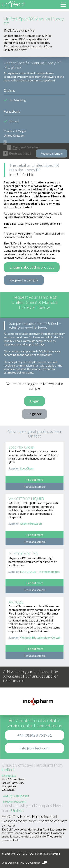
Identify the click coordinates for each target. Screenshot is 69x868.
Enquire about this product (32, 267)
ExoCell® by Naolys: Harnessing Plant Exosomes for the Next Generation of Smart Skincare (34, 821)
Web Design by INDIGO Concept (25, 863)
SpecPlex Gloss (21, 447)
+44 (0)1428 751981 (35, 735)
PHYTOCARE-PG (23, 554)
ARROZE (16, 602)
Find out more (34, 480)
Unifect (8, 770)
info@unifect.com (34, 748)
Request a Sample (52, 153)
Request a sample (34, 487)
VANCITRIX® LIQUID (26, 499)
